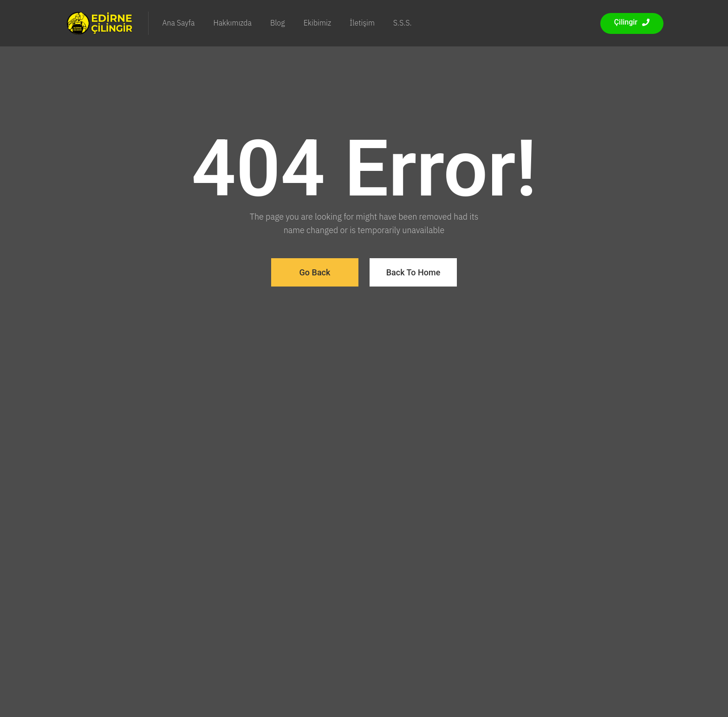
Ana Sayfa (179, 23)
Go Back (315, 272)
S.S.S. (403, 23)
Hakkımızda (232, 23)
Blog (278, 23)
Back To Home (413, 272)
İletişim (362, 23)
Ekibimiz (317, 23)
